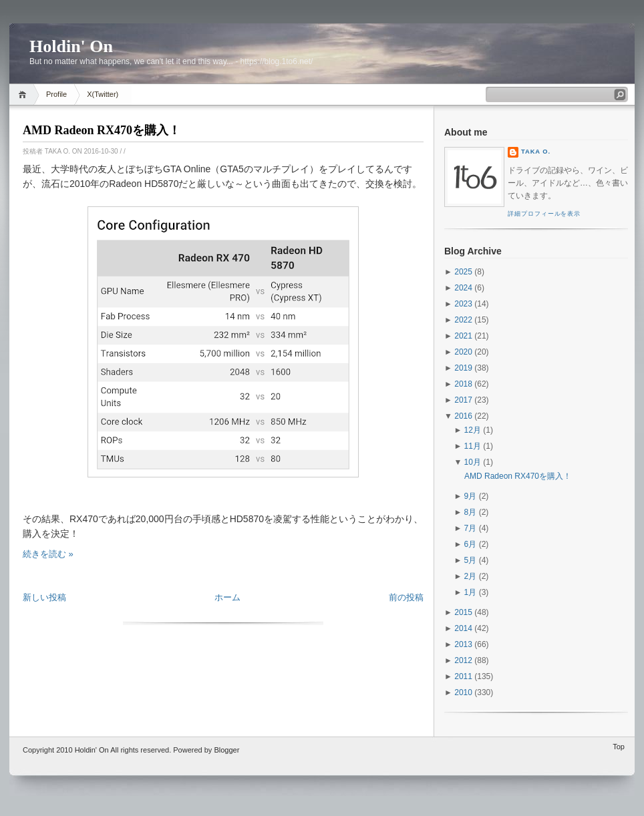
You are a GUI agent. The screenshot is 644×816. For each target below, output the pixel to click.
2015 (463, 612)
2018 (463, 384)
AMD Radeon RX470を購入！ (102, 130)
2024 (463, 288)
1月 (471, 592)
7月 (471, 528)
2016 (463, 416)
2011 (463, 676)
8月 (471, 512)
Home (24, 94)
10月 (473, 462)
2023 (463, 304)
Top (619, 747)
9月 (471, 496)
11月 (473, 446)
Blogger (226, 750)
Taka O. (536, 152)
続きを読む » (48, 554)
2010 (463, 692)
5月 (471, 560)
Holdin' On (71, 46)
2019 (463, 368)
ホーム (227, 597)
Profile (56, 94)
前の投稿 (406, 597)
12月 (473, 430)
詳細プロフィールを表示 (544, 214)
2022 (463, 320)
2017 (463, 400)
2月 (471, 576)
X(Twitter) (103, 94)
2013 (463, 644)
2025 (463, 272)
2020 (463, 352)
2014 (463, 628)
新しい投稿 (44, 597)
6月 (471, 544)
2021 (463, 336)
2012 (463, 660)
